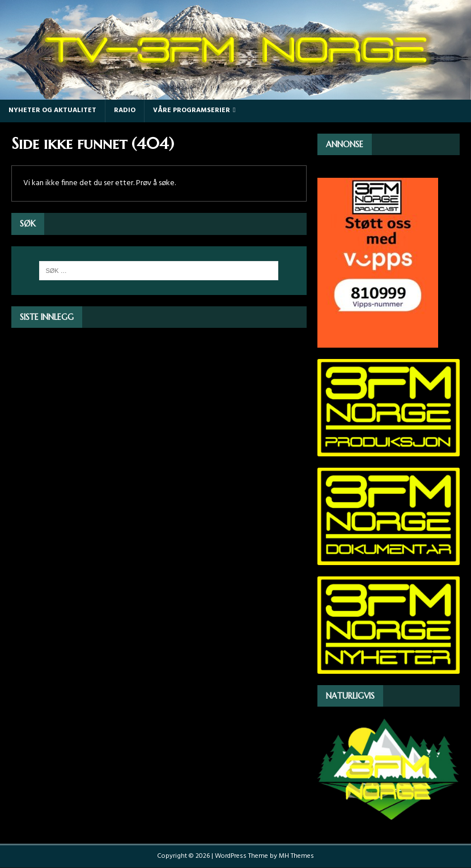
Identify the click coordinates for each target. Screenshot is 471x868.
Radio (125, 110)
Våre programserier (192, 110)
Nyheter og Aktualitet (52, 110)
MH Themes (296, 856)
